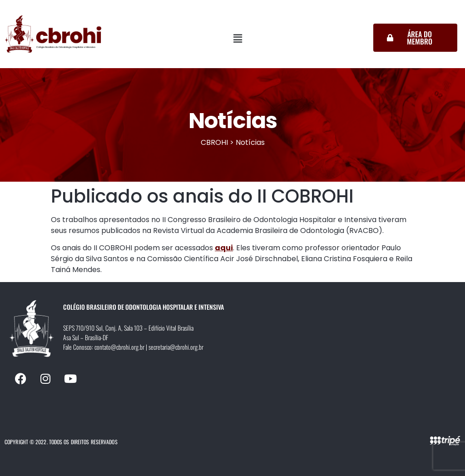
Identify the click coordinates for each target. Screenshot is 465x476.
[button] (238, 39)
